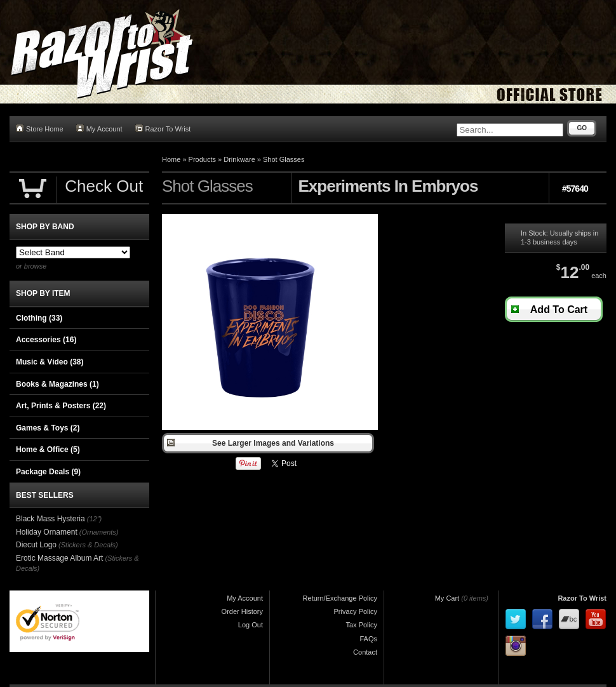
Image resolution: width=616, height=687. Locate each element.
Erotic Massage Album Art (59, 558)
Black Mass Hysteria (50, 519)
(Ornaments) (99, 532)
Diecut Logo (36, 545)
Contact (365, 652)
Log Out (251, 625)
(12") (94, 519)
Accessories (46, 340)
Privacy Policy (356, 611)
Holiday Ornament (47, 532)
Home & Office (48, 450)
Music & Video (50, 362)
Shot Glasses (284, 159)
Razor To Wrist (163, 129)
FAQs (368, 639)
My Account (99, 129)
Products (202, 159)
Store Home (40, 129)
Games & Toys (48, 428)
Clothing (39, 318)
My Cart (447, 598)
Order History (242, 611)
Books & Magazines (57, 384)
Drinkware (239, 159)
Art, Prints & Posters (61, 406)
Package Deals (48, 472)
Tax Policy (361, 625)
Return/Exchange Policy (340, 598)
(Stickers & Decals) (88, 545)
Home (171, 159)
